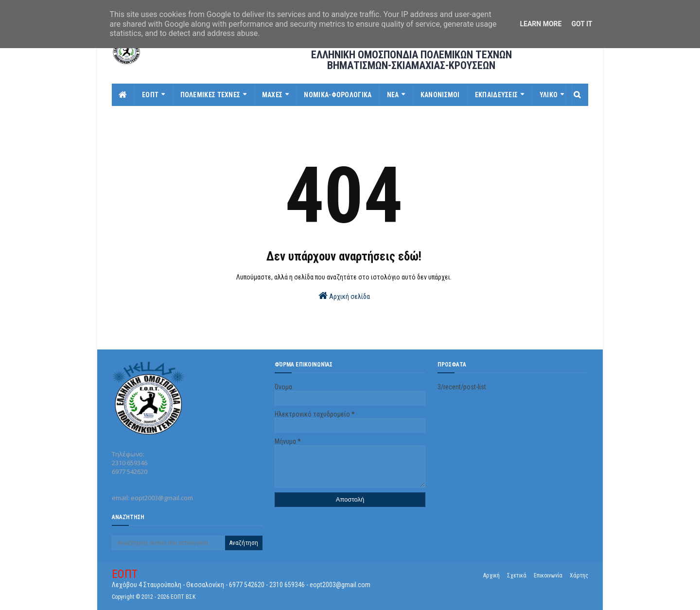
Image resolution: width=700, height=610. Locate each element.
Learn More (541, 24)
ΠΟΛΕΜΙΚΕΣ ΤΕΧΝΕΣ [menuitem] (210, 95)
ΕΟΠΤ (125, 574)
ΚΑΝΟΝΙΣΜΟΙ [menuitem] (440, 95)
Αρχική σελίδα (344, 296)
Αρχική (491, 575)
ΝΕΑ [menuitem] (393, 95)
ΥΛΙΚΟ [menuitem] (549, 95)
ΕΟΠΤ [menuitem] (150, 95)
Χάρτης (579, 575)
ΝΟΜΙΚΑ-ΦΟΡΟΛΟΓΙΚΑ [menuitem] (338, 95)
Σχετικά (517, 575)
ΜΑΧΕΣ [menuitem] (272, 95)
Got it (582, 24)
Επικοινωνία (548, 575)
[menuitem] (123, 95)
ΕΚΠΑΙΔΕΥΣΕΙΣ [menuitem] (497, 95)
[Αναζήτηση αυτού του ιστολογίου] (168, 543)
